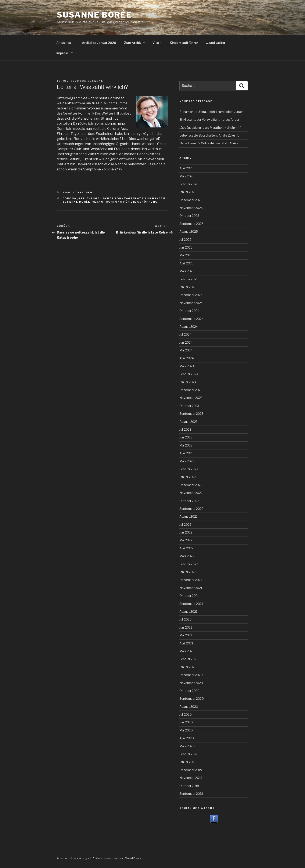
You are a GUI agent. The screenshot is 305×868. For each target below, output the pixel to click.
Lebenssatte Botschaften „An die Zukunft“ (210, 135)
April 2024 (186, 358)
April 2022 (186, 548)
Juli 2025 (185, 240)
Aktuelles (66, 43)
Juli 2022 (185, 525)
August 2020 (189, 707)
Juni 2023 (186, 437)
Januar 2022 (188, 572)
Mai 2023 (186, 445)
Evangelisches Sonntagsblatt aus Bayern (126, 198)
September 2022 (191, 509)
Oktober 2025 (189, 216)
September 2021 (191, 604)
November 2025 (191, 208)
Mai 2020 (186, 730)
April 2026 (186, 168)
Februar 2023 (189, 469)
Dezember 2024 (191, 295)
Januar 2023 (188, 477)
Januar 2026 (188, 192)
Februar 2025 (189, 279)
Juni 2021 (186, 627)
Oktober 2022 (189, 501)
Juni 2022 (186, 532)
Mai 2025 (186, 255)
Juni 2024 (186, 342)
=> (120, 169)
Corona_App (74, 198)
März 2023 (187, 461)
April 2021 (186, 643)
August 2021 (188, 612)
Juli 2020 (186, 714)
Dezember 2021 (191, 580)
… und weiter (216, 43)
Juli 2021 (185, 619)
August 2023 (189, 422)
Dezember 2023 (191, 390)
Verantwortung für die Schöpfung (125, 202)
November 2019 (191, 778)
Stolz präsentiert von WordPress (118, 858)
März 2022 (187, 556)
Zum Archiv (135, 43)
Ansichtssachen (78, 192)
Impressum (67, 53)
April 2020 (187, 738)
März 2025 (187, 271)
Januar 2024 (188, 382)
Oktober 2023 (189, 406)
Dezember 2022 (191, 485)
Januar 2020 (188, 762)
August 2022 (189, 516)
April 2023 (186, 453)
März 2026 (187, 176)
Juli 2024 (185, 334)
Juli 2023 (185, 429)
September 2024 (191, 319)
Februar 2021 (189, 659)
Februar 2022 (189, 564)
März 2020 (187, 746)
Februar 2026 (189, 184)
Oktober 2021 (189, 596)
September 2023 (191, 414)
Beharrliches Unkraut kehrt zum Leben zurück (211, 112)
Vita (158, 43)
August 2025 (189, 232)
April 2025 (186, 263)
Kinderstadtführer (184, 43)
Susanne (95, 81)
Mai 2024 (186, 350)
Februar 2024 (189, 374)
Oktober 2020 (189, 691)
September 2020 (192, 699)
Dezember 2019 (191, 770)
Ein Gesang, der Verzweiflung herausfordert (210, 120)
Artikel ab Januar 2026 (99, 43)
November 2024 (191, 303)
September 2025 (191, 224)
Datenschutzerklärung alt (73, 858)
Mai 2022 (186, 540)
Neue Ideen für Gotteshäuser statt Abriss (209, 143)
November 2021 (191, 588)
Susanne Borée (94, 15)
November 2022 (191, 493)
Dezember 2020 (191, 675)
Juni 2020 (186, 722)
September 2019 (191, 794)
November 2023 (191, 398)
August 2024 (189, 327)
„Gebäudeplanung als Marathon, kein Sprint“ (210, 128)
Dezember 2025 (191, 200)
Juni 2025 (186, 247)
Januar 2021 (188, 667)
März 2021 (187, 651)
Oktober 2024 (189, 311)
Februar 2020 (189, 754)
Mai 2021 (186, 635)
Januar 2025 (188, 287)
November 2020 (191, 683)
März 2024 (187, 366)
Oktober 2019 (189, 786)
